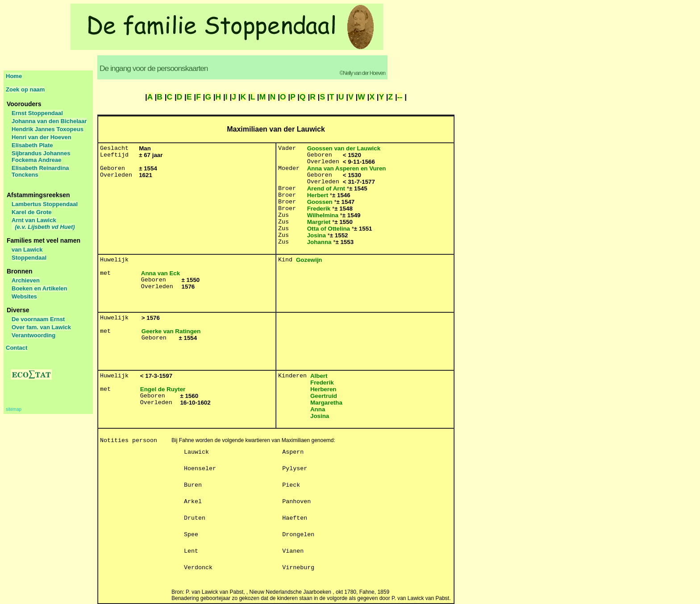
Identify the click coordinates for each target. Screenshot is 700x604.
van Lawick (27, 250)
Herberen (323, 389)
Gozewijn (309, 260)
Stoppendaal (29, 258)
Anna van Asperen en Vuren (347, 168)
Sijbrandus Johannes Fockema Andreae (41, 157)
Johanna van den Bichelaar (49, 121)
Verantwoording (33, 335)
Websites (24, 296)
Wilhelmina (323, 215)
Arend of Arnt (326, 188)
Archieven (26, 280)
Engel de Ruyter (163, 389)
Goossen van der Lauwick (344, 148)
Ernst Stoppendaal (37, 113)
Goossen (320, 202)
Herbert (318, 195)
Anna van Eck (160, 273)
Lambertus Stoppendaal (45, 204)
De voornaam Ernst (38, 319)
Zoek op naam (25, 89)
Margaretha (326, 403)
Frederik (319, 209)
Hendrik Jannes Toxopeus (48, 129)
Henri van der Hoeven (42, 137)
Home (14, 76)
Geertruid (324, 396)
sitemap (14, 409)
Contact (17, 348)
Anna (318, 409)
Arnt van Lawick (43, 223)
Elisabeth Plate (32, 145)
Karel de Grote (32, 212)
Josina (317, 235)
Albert (319, 376)
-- (400, 97)
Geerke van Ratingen (171, 331)
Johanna (319, 242)
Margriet (319, 222)
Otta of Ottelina (329, 229)
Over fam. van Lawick (41, 327)
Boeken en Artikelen (40, 288)
